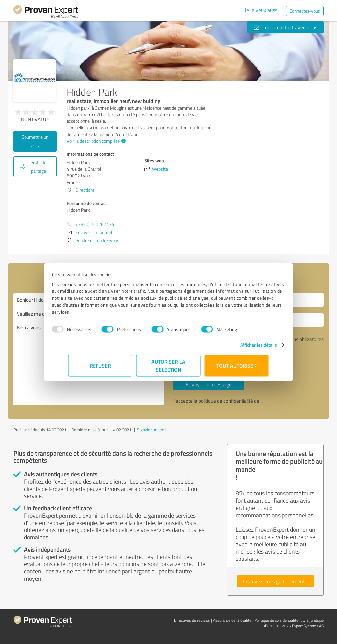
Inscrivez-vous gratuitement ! (275, 581)
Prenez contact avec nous (285, 27)
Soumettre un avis (35, 141)
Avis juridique (313, 620)
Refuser (101, 366)
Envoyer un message (209, 384)
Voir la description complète (95, 141)
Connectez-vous (305, 11)
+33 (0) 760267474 (95, 224)
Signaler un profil (152, 430)
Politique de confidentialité (276, 620)
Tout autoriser (237, 366)
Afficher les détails (242, 345)
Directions (85, 190)
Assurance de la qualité (232, 620)
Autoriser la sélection (169, 366)
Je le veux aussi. (262, 10)
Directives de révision (192, 620)
